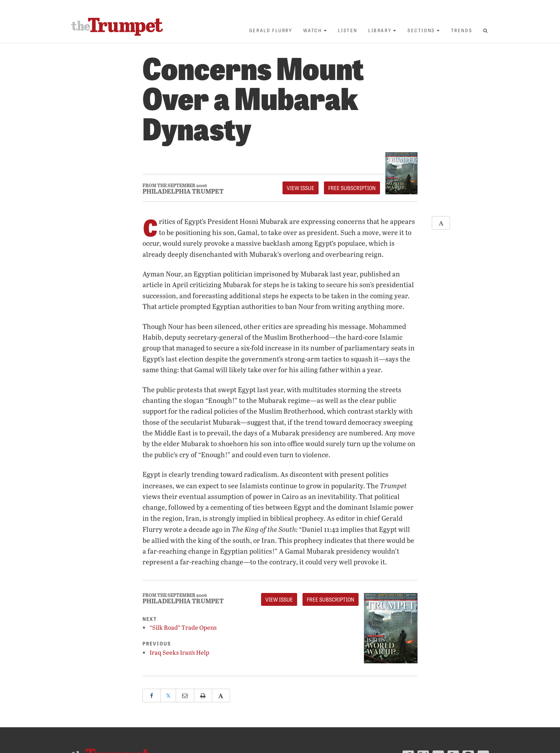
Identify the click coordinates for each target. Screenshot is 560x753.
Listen (348, 30)
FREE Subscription (352, 188)
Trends (462, 30)
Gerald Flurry (271, 30)
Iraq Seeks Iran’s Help (179, 652)
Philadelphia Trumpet (183, 191)
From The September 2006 (175, 186)
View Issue (301, 188)
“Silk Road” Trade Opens (183, 627)
